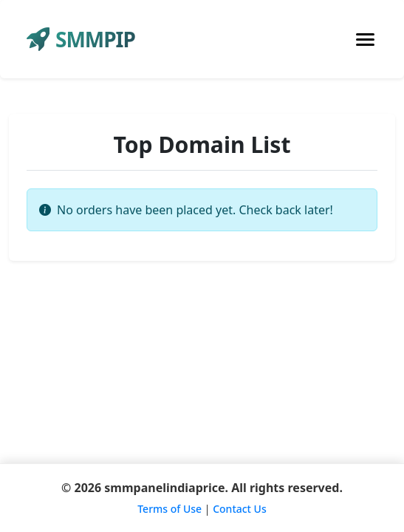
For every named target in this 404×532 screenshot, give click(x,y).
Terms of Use (170, 509)
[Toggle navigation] (365, 40)
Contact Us (240, 509)
